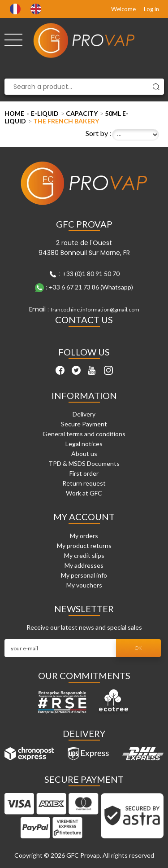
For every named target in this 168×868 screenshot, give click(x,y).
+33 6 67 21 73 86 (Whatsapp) (91, 287)
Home (14, 113)
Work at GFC (84, 493)
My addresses (84, 565)
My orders (84, 536)
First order (84, 473)
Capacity (82, 113)
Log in (151, 9)
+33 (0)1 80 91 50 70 (91, 274)
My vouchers (84, 585)
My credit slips (84, 555)
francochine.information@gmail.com (95, 309)
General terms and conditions (84, 434)
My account (84, 517)
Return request (84, 483)
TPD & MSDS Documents (84, 463)
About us (84, 454)
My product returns (84, 546)
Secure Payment (84, 424)
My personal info (84, 575)
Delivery (84, 414)
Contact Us (84, 320)
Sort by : (98, 133)
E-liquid (45, 113)
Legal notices (84, 444)
